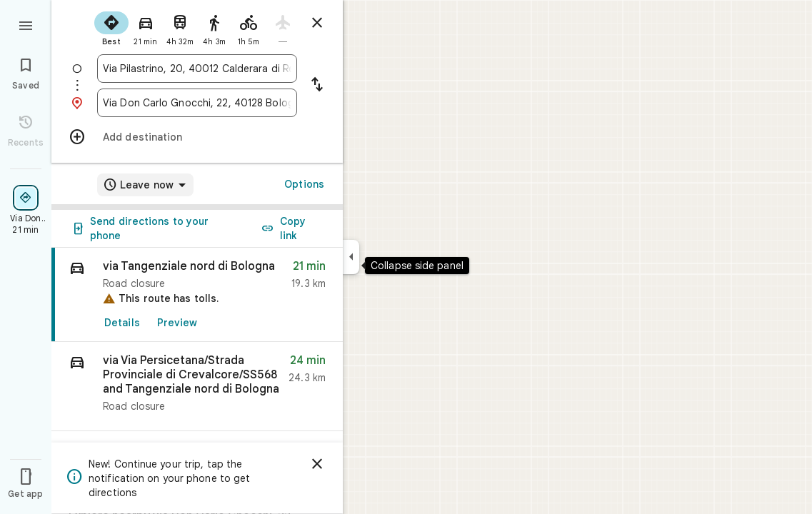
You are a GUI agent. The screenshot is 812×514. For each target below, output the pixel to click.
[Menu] (26, 24)
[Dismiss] (317, 464)
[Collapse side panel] (351, 257)
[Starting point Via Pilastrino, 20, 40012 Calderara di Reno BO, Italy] (197, 69)
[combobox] (197, 69)
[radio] (111, 27)
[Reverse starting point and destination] (317, 86)
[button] (197, 387)
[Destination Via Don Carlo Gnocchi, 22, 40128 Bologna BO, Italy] (197, 103)
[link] (197, 295)
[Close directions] (317, 23)
